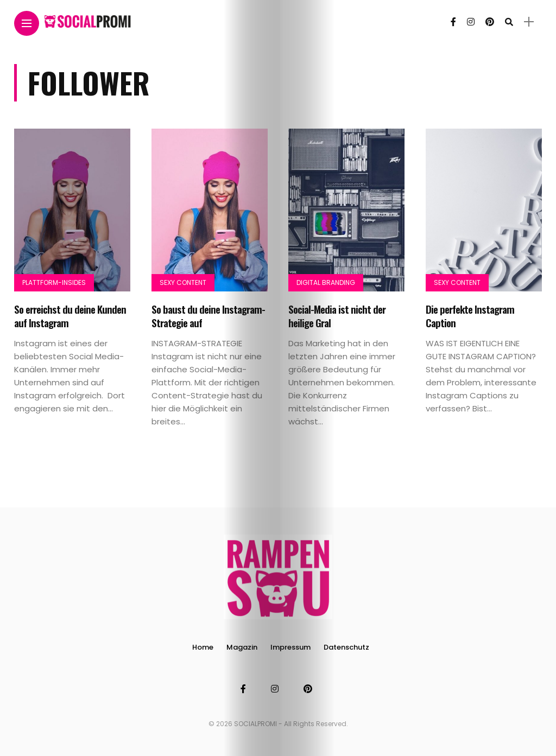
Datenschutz (346, 647)
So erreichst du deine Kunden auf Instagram (70, 316)
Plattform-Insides (54, 282)
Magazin (242, 647)
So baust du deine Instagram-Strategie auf (208, 316)
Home (203, 647)
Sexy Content (183, 282)
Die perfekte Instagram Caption (470, 316)
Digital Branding (326, 282)
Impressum (290, 647)
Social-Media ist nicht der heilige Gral (337, 316)
